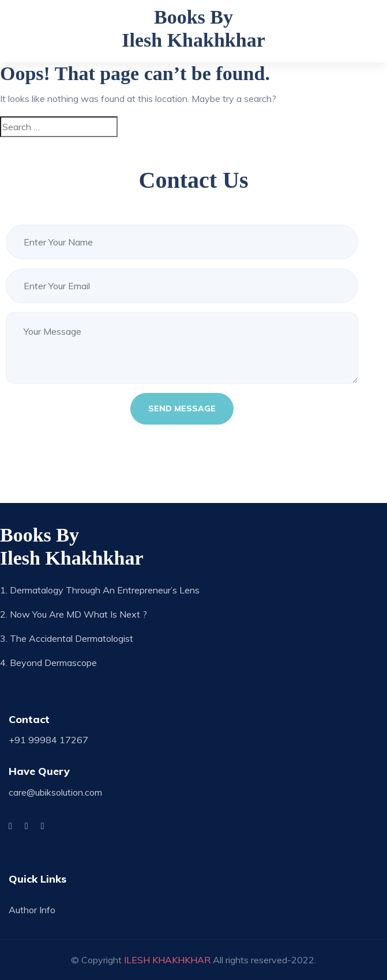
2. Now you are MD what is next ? (74, 614)
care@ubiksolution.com (55, 792)
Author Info (32, 910)
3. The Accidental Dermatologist (67, 638)
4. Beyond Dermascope (48, 663)
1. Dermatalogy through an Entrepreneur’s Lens (100, 590)
